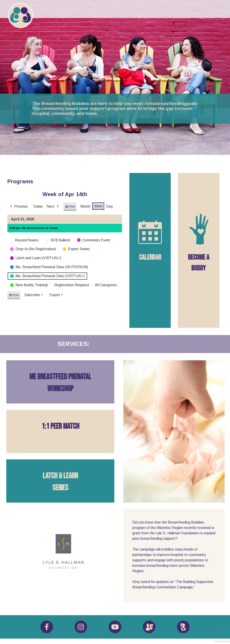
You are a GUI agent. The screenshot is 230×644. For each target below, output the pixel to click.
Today (38, 206)
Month (85, 206)
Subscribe (34, 295)
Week (98, 206)
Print (70, 207)
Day (109, 206)
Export (57, 295)
